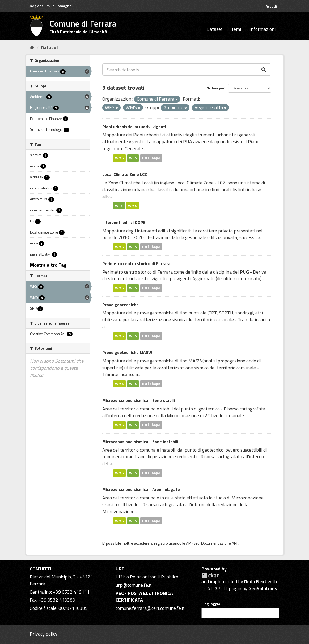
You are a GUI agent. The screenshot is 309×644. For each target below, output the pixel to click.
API (189, 543)
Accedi (271, 6)
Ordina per (216, 88)
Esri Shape (151, 158)
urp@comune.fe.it (134, 585)
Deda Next (255, 582)
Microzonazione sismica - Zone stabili (139, 400)
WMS (119, 158)
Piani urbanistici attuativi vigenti (134, 127)
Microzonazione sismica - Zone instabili (140, 442)
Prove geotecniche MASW (127, 352)
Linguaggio (211, 604)
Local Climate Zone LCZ (125, 174)
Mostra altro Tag (48, 265)
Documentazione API (219, 543)
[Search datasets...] (180, 70)
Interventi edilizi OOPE (124, 222)
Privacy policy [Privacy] (44, 634)
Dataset (215, 29)
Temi (236, 29)
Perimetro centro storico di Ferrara (136, 263)
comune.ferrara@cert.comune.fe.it (150, 608)
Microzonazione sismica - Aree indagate (141, 489)
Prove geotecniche (120, 305)
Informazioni (263, 29)
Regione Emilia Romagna (51, 6)
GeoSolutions (263, 588)
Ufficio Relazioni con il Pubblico (147, 577)
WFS (133, 158)
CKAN (210, 575)
